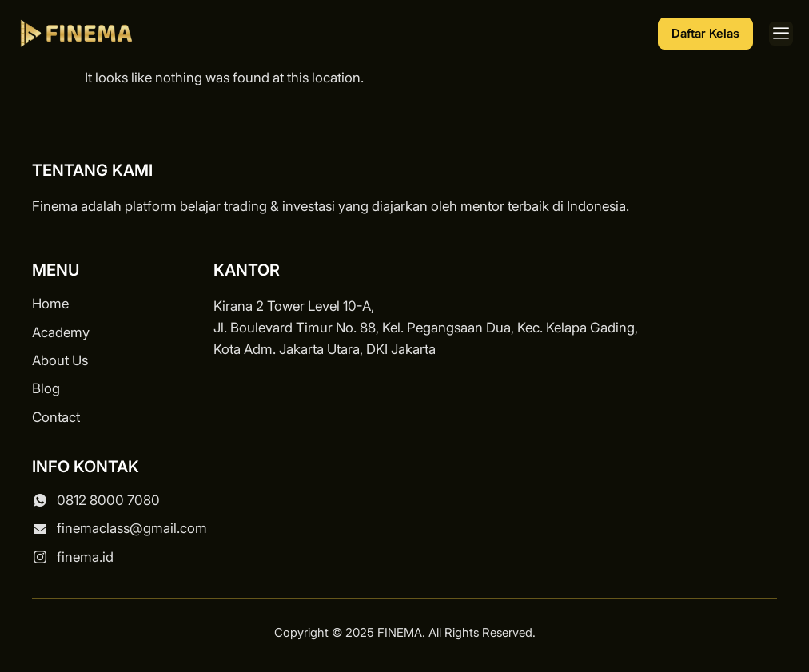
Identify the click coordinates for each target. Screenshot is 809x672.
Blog (46, 388)
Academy (61, 332)
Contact (56, 417)
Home (50, 304)
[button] (781, 34)
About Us (60, 360)
